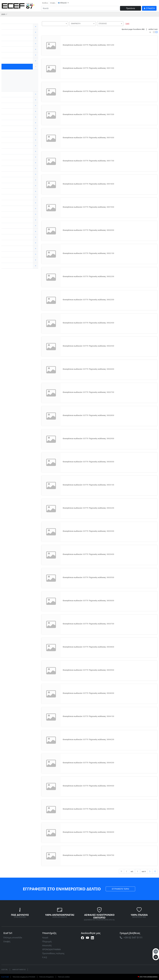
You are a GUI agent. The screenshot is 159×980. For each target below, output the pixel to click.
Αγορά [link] (45, 938)
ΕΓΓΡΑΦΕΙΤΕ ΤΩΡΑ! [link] (120, 889)
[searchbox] (67, 27)
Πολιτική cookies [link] (64, 977)
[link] (18, 6)
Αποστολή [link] (47, 945)
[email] (156, 952)
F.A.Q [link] (45, 957)
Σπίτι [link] (3, 14)
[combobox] (55, 24)
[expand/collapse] (36, 27)
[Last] (155, 871)
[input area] (80, 8)
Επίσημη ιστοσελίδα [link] (13, 938)
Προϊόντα (130, 8)
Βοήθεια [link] (45, 3)
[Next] (150, 871)
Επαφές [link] (53, 3)
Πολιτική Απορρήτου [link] (47, 977)
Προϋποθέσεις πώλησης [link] (53, 953)
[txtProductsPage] (138, 871)
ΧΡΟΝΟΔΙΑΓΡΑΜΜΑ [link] (51, 949)
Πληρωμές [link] (47, 941)
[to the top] (156, 957)
